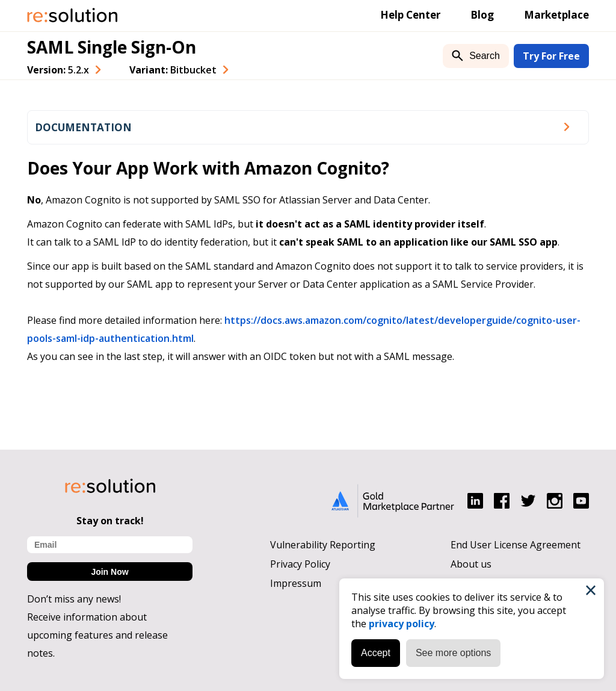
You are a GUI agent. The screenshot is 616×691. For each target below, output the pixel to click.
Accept (376, 653)
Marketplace (556, 15)
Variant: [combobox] (173, 70)
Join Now (109, 572)
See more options (453, 653)
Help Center (410, 15)
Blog (482, 15)
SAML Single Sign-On (112, 47)
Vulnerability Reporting (323, 545)
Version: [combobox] (58, 70)
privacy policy (402, 624)
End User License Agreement (516, 545)
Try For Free (551, 56)
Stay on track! (110, 521)
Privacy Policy (300, 564)
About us (471, 564)
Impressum (296, 583)
